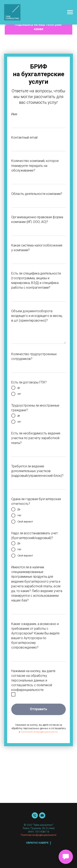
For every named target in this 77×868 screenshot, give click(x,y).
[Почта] (42, 815)
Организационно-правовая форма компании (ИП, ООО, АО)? (37, 219)
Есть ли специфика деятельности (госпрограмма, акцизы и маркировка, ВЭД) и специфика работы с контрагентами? (36, 281)
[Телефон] (35, 815)
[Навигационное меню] (70, 12)
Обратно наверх (38, 843)
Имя (14, 114)
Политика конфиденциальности (38, 835)
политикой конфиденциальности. (40, 732)
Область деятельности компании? (37, 194)
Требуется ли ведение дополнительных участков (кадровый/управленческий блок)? (37, 471)
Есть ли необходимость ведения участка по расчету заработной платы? (36, 438)
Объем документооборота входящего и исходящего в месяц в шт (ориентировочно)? (37, 316)
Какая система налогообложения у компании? (37, 248)
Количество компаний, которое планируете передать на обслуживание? (35, 166)
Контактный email (24, 137)
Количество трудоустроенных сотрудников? (34, 356)
